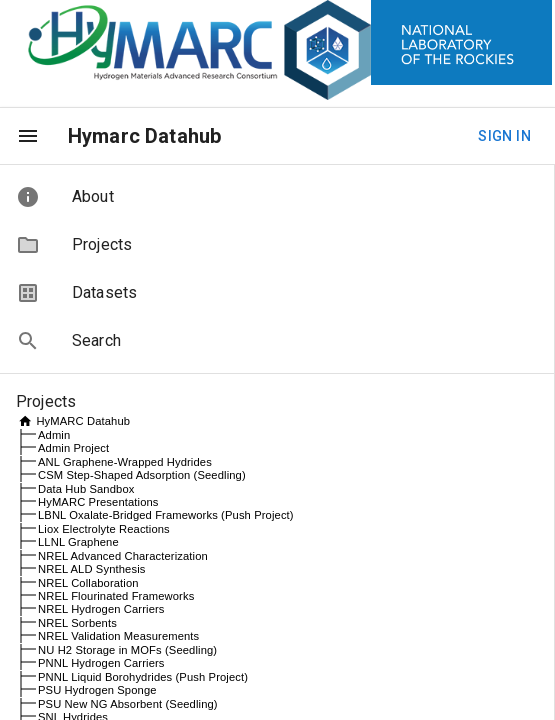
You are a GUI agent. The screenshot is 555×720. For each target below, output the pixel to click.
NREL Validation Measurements (118, 636)
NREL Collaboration (88, 583)
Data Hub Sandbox (86, 489)
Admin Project (73, 448)
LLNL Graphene (78, 542)
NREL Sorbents (77, 623)
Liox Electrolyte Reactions (104, 529)
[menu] (28, 136)
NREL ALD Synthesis (91, 569)
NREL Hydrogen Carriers (101, 609)
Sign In (504, 136)
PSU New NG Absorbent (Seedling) (128, 704)
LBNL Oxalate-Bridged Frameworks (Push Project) (166, 515)
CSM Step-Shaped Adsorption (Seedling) (142, 475)
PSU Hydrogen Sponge (97, 690)
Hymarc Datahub (144, 136)
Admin (54, 435)
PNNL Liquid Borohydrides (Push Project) (143, 677)
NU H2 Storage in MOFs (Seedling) (127, 650)
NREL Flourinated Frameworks (116, 596)
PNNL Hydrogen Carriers (101, 663)
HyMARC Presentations (98, 502)
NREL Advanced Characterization (123, 556)
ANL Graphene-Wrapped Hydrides (125, 462)
